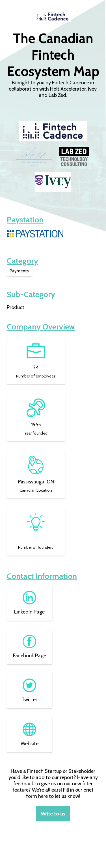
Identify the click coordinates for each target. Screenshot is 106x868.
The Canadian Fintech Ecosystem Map (53, 55)
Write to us (53, 814)
